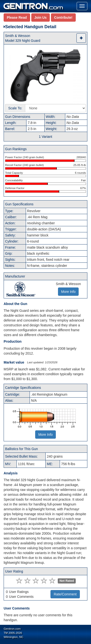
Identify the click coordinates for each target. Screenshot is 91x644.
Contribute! (63, 17)
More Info (45, 435)
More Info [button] (68, 292)
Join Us (41, 17)
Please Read (17, 17)
